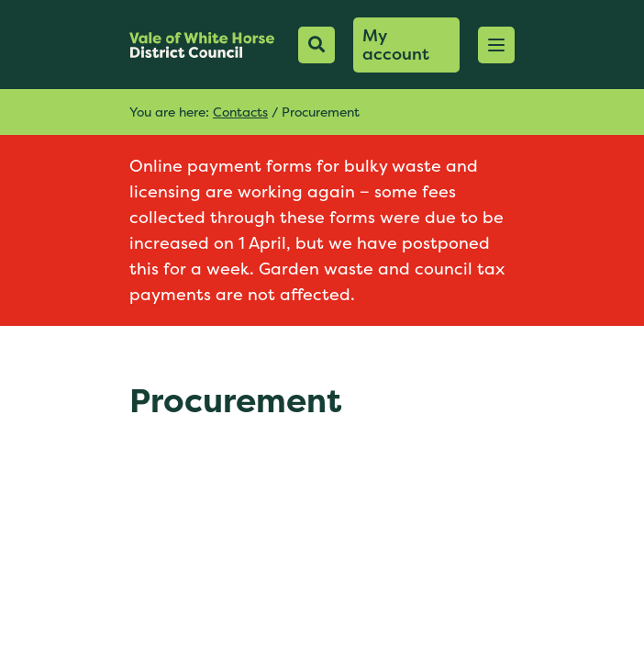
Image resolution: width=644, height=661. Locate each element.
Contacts (240, 112)
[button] (496, 45)
